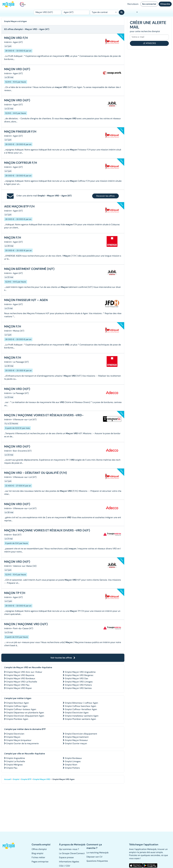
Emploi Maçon (13, 737)
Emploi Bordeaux (73, 758)
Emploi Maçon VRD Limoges (79, 682)
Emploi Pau (12, 768)
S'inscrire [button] (165, 4)
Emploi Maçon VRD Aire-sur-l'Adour (24, 672)
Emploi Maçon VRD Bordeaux (21, 678)
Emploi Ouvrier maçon (76, 743)
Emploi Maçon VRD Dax (77, 678)
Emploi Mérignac (15, 765)
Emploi (16, 779)
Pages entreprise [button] (40, 862)
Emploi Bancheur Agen (18, 703)
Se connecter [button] (149, 4)
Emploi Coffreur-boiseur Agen (21, 709)
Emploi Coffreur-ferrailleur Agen (81, 709)
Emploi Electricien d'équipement (81, 734)
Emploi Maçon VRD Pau (18, 685)
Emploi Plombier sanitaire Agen (80, 719)
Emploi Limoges (73, 761)
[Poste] (48, 12)
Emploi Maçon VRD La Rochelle (22, 682)
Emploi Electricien (15, 734)
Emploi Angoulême (16, 758)
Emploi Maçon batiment (77, 737)
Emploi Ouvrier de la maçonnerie (23, 743)
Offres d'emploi (39, 849)
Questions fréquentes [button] (97, 861)
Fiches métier (38, 857)
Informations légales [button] (69, 862)
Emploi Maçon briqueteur (19, 740)
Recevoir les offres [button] (105, 196)
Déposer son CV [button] (94, 857)
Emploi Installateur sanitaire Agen (82, 716)
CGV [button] (68, 866)
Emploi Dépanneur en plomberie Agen (25, 713)
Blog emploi (37, 853)
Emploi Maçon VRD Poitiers (78, 685)
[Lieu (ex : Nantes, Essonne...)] (76, 12)
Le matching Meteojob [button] (98, 853)
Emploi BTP (26, 779)
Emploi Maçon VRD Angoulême (80, 672)
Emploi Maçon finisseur (76, 740)
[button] (9, 846)
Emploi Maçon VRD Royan (19, 688)
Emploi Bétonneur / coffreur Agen (81, 703)
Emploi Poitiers (72, 768)
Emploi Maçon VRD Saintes (78, 688)
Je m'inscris (149, 43)
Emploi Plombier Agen (17, 719)
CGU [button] (61, 866)
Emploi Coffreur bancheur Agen (81, 706)
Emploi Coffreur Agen (17, 706)
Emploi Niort (71, 765)
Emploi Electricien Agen (77, 713)
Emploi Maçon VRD (42, 779)
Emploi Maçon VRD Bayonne (20, 675)
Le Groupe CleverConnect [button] (72, 853)
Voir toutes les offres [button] (63, 658)
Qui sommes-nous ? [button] (69, 849)
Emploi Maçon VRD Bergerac (79, 675)
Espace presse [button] (66, 857)
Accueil (8, 779)
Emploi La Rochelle (16, 761)
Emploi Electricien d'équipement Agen (25, 716)
